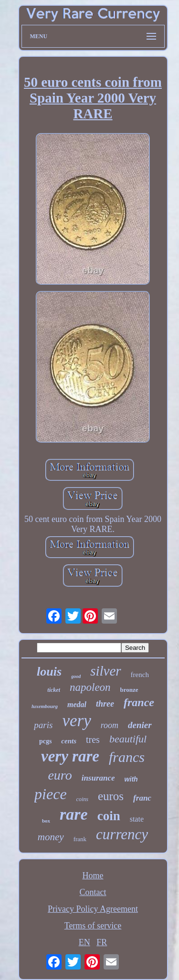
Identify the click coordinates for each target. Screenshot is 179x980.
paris (43, 725)
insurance (98, 778)
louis (49, 672)
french (140, 675)
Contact (93, 892)
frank (80, 839)
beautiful (128, 739)
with (131, 779)
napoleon (90, 687)
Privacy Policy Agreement (93, 909)
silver (105, 671)
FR (102, 942)
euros (111, 796)
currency (122, 834)
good (76, 676)
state (137, 819)
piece (51, 794)
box (46, 821)
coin (109, 816)
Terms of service (93, 926)
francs (127, 757)
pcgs (45, 741)
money (51, 837)
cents (69, 741)
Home (93, 876)
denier (140, 725)
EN (84, 942)
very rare (70, 756)
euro (60, 775)
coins (82, 799)
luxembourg (45, 706)
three (105, 704)
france (139, 702)
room (110, 725)
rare (74, 814)
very (76, 721)
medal (77, 704)
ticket (54, 690)
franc (142, 798)
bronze (129, 690)
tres (93, 740)
